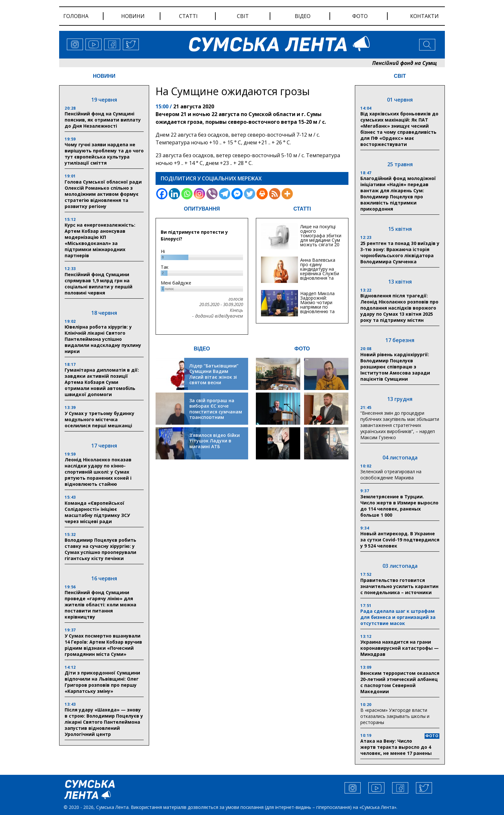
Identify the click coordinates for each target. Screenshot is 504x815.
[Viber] (212, 194)
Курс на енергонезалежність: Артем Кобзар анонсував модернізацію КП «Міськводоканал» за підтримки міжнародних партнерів (100, 240)
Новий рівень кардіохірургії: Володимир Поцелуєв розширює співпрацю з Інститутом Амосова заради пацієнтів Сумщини (395, 367)
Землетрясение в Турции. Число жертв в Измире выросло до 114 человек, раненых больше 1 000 (399, 506)
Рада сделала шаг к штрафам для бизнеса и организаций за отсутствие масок (398, 617)
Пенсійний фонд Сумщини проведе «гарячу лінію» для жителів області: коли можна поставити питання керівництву (100, 605)
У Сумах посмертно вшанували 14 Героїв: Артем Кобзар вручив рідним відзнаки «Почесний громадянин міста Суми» (103, 645)
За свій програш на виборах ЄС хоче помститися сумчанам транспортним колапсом (216, 412)
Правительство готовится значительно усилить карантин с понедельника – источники (399, 586)
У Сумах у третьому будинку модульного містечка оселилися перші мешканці (99, 419)
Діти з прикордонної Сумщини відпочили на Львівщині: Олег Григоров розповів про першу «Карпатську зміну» (102, 682)
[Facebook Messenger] (237, 194)
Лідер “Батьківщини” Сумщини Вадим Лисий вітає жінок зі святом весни (214, 374)
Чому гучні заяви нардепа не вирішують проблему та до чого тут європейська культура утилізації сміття (104, 154)
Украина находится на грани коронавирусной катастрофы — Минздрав (400, 648)
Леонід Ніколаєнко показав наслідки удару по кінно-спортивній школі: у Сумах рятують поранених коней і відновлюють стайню (98, 472)
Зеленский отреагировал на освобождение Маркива (391, 475)
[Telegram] (225, 194)
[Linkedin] (174, 194)
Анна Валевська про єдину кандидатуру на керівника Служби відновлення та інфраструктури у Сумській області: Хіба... (320, 276)
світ (243, 16)
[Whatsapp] (187, 194)
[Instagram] (199, 194)
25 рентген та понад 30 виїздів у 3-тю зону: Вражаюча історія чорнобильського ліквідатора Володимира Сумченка (400, 252)
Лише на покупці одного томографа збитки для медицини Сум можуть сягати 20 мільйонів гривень (321, 238)
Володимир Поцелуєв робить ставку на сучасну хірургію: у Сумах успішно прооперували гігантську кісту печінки (100, 549)
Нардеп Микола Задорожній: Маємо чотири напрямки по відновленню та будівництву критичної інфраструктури (317, 309)
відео (303, 16)
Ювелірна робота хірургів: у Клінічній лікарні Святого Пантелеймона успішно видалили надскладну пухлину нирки (103, 339)
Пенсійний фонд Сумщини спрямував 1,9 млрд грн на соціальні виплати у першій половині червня (99, 284)
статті (188, 16)
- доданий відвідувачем (218, 316)
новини (133, 16)
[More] (287, 194)
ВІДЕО (202, 349)
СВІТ (400, 76)
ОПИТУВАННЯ (202, 209)
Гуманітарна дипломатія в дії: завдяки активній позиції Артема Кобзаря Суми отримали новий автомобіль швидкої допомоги (102, 382)
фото (360, 16)
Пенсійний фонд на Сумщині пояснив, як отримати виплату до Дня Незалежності (103, 120)
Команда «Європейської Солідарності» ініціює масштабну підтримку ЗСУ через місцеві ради (97, 512)
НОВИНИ (104, 76)
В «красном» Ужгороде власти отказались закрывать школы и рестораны (395, 716)
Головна (76, 16)
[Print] (262, 194)
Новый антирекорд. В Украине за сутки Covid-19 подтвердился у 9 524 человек (400, 540)
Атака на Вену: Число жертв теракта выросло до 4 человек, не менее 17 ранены (396, 747)
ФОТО (302, 349)
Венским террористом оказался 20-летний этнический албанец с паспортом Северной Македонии (400, 682)
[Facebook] (162, 194)
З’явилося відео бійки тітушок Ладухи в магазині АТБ (215, 441)
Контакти (424, 16)
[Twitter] (250, 194)
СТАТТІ (302, 209)
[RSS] (275, 194)
